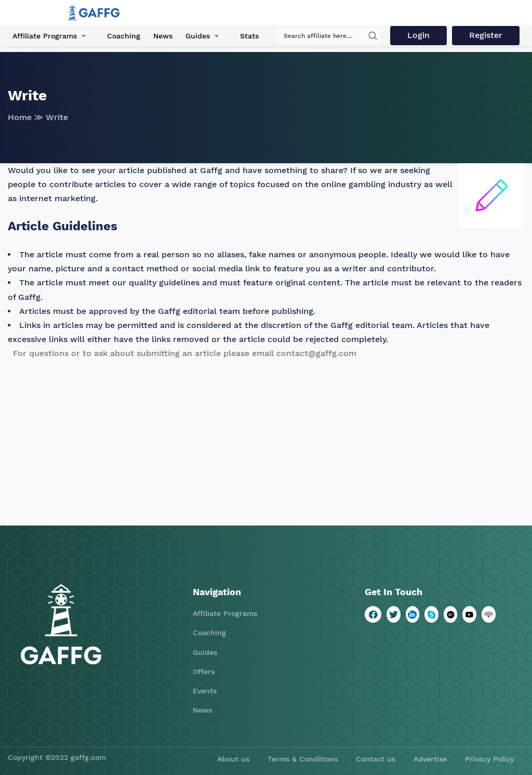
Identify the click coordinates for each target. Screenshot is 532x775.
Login (418, 35)
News (163, 36)
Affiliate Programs (45, 36)
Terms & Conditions (303, 759)
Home (20, 117)
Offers (204, 672)
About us (233, 759)
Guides (198, 36)
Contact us (376, 759)
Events (205, 691)
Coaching (124, 36)
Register (486, 35)
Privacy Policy (489, 759)
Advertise (430, 759)
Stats (249, 36)
